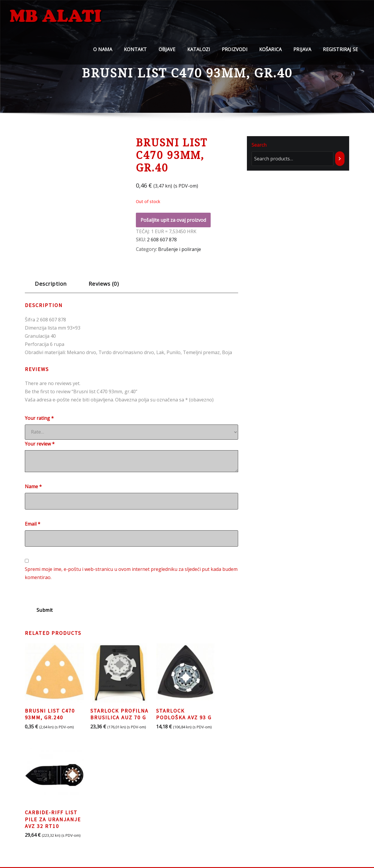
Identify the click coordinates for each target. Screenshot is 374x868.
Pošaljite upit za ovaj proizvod (173, 220)
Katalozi (199, 53)
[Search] (340, 159)
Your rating (39, 418)
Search (259, 145)
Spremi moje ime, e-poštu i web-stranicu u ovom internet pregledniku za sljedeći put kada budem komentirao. (131, 573)
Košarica (270, 53)
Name (33, 486)
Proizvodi (235, 53)
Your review (40, 444)
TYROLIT (201, 804)
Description (51, 284)
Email (33, 524)
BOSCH (199, 796)
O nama (103, 53)
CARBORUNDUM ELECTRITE (223, 821)
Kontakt (135, 53)
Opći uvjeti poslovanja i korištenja (135, 812)
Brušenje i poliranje (180, 249)
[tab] (51, 286)
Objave (167, 53)
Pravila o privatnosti (120, 796)
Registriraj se (340, 53)
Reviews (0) (104, 284)
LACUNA (201, 812)
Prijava (302, 53)
